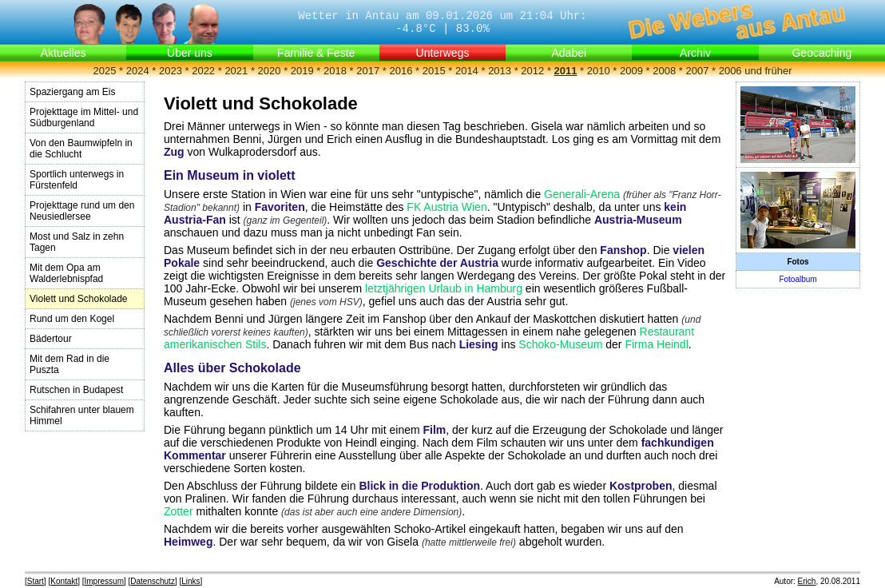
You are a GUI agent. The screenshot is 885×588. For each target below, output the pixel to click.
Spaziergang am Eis (72, 92)
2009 (631, 71)
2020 (270, 71)
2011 (566, 71)
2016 (401, 71)
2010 (599, 71)
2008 (664, 71)
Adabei (569, 53)
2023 (171, 71)
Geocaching (822, 53)
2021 (236, 71)
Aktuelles (63, 53)
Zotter (179, 511)
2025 (105, 71)
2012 (532, 71)
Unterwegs (443, 53)
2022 (203, 71)
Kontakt (64, 581)
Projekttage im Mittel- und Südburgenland (84, 117)
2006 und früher (756, 71)
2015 (434, 71)
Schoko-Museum (560, 344)
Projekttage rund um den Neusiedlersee (82, 211)
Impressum (104, 581)
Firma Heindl (656, 344)
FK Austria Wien (446, 207)
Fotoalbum (798, 279)
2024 (138, 71)
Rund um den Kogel (72, 319)
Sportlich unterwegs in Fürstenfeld (77, 180)
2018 (335, 71)
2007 (697, 71)
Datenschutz (153, 581)
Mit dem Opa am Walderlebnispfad (66, 273)
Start (36, 581)
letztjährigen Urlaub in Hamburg (444, 288)
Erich (807, 581)
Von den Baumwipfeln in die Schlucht (81, 149)
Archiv (695, 53)
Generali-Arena (582, 194)
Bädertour (51, 339)
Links (190, 581)
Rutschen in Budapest (76, 390)
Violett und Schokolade (79, 299)
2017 (368, 71)
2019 (302, 71)
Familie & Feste (316, 53)
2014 (467, 71)
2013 (500, 71)
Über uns (190, 53)
